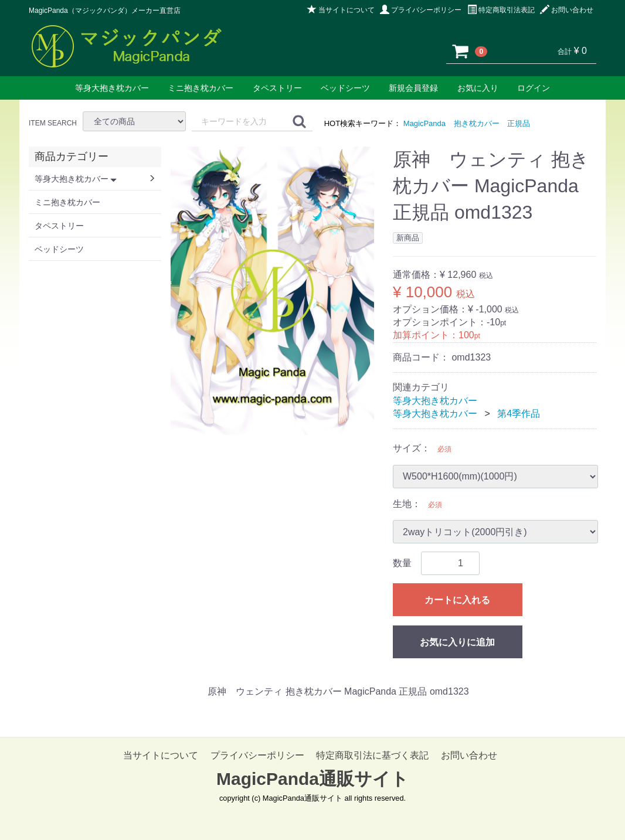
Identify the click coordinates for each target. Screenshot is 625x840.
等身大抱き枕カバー (112, 88)
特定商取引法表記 (501, 10)
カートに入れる (457, 600)
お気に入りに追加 (457, 642)
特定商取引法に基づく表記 (372, 755)
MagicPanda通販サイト (312, 779)
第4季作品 (519, 414)
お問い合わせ (567, 10)
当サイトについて (341, 10)
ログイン (534, 88)
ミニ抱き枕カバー (201, 88)
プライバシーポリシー (421, 10)
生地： (407, 504)
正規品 (519, 123)
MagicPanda (424, 123)
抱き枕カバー (477, 123)
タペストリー (277, 88)
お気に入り (478, 88)
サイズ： (412, 448)
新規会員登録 (413, 88)
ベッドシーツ (345, 88)
